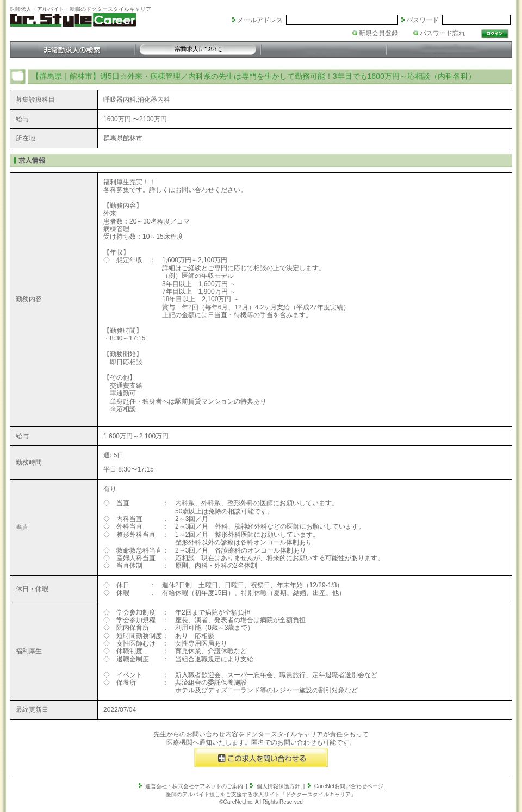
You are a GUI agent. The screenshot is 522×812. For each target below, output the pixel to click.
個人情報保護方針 (279, 786)
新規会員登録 (378, 33)
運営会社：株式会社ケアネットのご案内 (195, 786)
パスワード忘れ (443, 33)
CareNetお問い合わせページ (349, 786)
